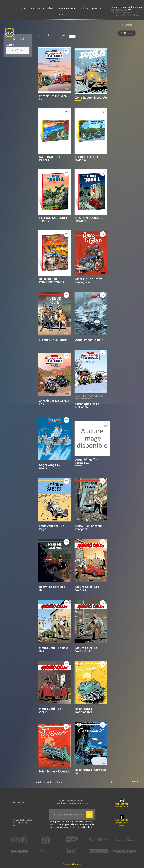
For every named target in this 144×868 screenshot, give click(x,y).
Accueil (23, 8)
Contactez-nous (119, 7)
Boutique (35, 8)
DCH (121, 825)
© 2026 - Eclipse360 (72, 864)
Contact (61, 14)
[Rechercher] (126, 25)
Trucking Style (121, 804)
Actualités (48, 8)
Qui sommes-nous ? (67, 8)
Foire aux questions (91, 8)
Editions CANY (121, 807)
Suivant (134, 782)
